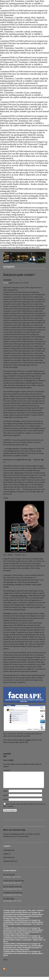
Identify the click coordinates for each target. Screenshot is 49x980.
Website (6, 803)
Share (5, 756)
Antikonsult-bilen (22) (10, 864)
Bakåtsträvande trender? (19, 275)
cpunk (10, 283)
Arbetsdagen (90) (9, 853)
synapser (9, 266)
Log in (5, 963)
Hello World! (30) (9, 861)
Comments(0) (7, 754)
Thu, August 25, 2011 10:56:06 (20, 283)
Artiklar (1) (7, 857)
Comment (7, 770)
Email (6, 798)
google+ (28, 740)
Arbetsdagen (7, 280)
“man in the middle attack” (19, 596)
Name (6, 794)
